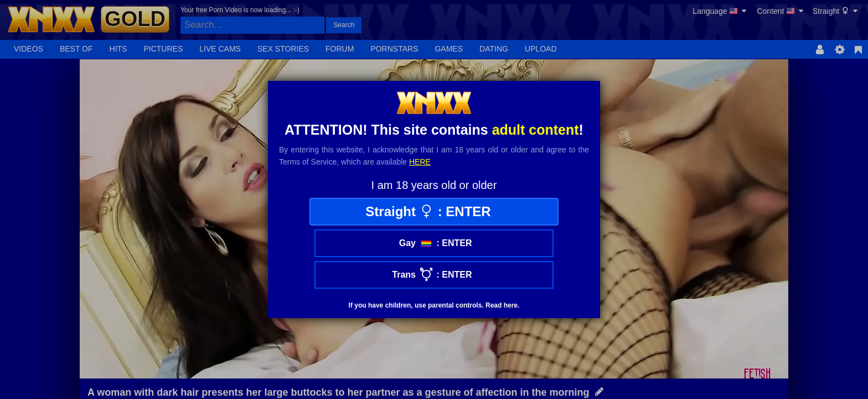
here (420, 162)
